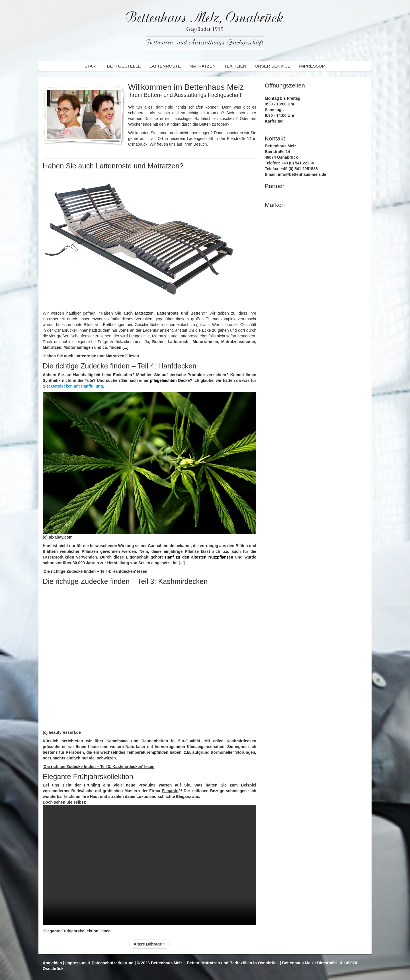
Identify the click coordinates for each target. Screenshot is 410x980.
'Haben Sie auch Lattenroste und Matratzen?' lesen (91, 356)
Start (91, 66)
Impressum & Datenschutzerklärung (99, 963)
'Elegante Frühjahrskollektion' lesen (77, 931)
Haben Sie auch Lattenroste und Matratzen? (113, 166)
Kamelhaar (117, 741)
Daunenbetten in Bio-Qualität (171, 741)
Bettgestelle (124, 66)
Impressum (312, 66)
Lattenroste (165, 66)
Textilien (235, 66)
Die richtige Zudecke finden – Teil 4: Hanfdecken (120, 366)
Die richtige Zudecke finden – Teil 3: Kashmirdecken (125, 581)
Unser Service (273, 66)
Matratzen (202, 66)
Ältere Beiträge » (149, 944)
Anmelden (52, 963)
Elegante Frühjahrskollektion (88, 777)
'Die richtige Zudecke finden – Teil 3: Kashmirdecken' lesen (99, 767)
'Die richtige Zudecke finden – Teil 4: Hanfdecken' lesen (95, 571)
